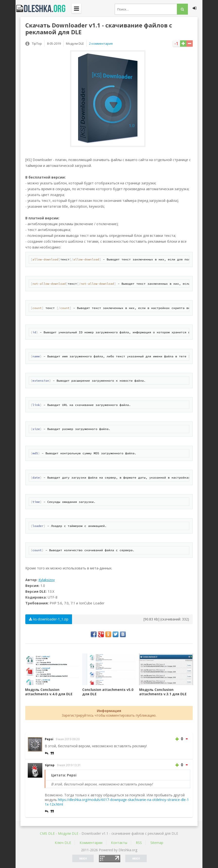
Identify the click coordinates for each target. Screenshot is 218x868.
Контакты (119, 843)
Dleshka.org (44, 9)
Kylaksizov (47, 580)
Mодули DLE (68, 833)
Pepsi (49, 739)
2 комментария (101, 43)
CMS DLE (47, 833)
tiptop (50, 765)
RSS (139, 843)
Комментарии (91, 843)
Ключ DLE (63, 843)
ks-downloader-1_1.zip (49, 619)
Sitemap (157, 843)
